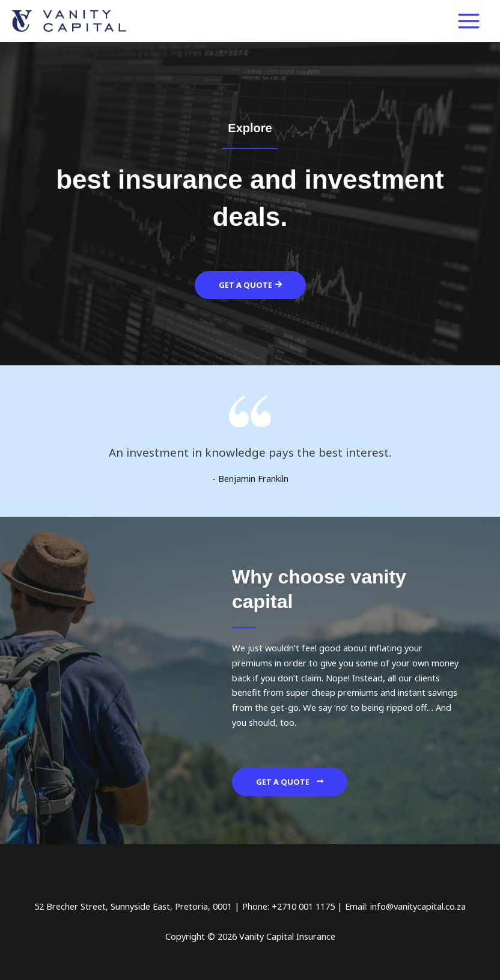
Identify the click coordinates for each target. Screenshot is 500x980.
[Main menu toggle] (469, 21)
